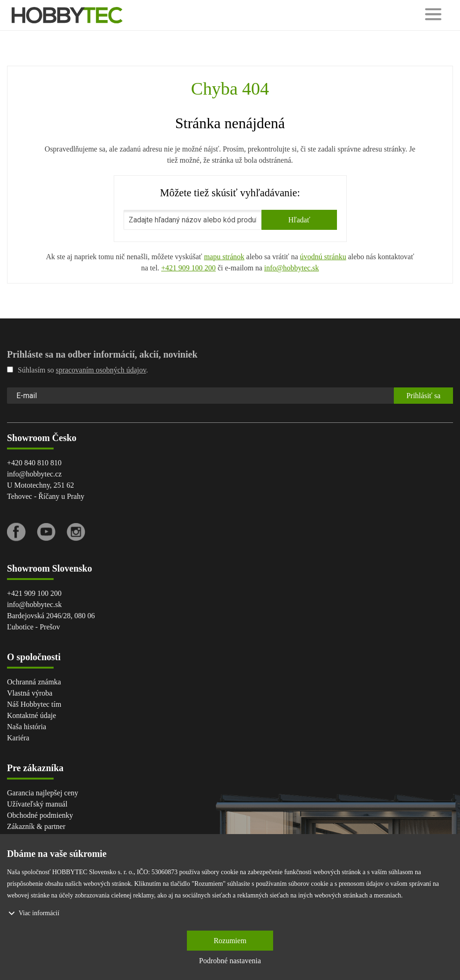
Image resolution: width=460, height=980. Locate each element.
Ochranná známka (34, 682)
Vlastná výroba (30, 693)
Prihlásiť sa (423, 396)
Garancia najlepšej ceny (43, 793)
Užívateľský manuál (37, 804)
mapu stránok (224, 257)
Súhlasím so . (77, 370)
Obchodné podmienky (40, 815)
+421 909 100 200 (189, 268)
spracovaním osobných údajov (101, 370)
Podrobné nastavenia (230, 961)
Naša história (27, 727)
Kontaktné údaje (31, 715)
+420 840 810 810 (34, 463)
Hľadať (299, 220)
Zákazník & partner (36, 826)
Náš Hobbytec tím (34, 704)
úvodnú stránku (323, 257)
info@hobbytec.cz (34, 474)
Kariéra (18, 738)
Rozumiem (230, 941)
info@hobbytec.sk (292, 268)
